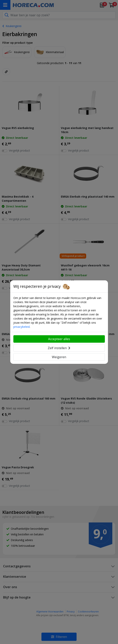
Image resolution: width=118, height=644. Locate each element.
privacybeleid (21, 327)
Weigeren (59, 357)
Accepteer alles (59, 339)
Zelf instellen (59, 348)
